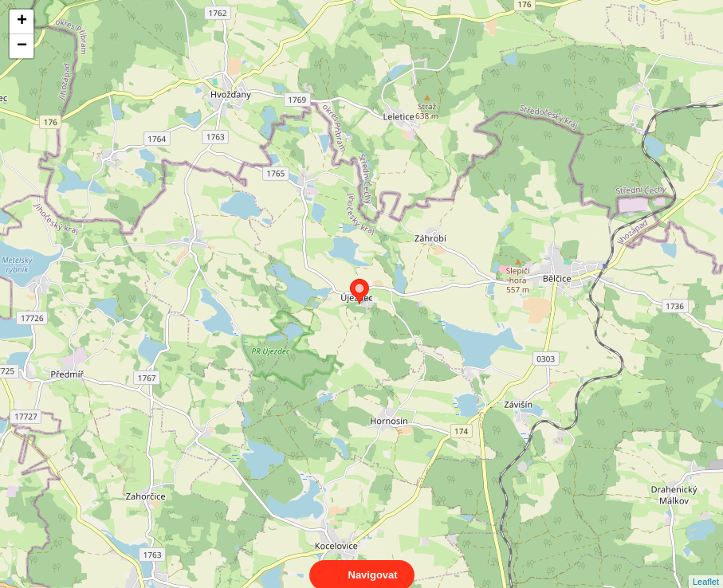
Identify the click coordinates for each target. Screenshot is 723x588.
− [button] (22, 46)
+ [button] (22, 22)
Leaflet (706, 567)
